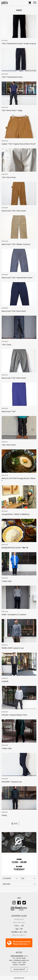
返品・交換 (19, 929)
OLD (14, 823)
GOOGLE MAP (19, 969)
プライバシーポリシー (19, 935)
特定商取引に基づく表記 (19, 932)
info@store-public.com (21, 960)
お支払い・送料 (19, 926)
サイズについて (19, 919)
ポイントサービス (19, 923)
